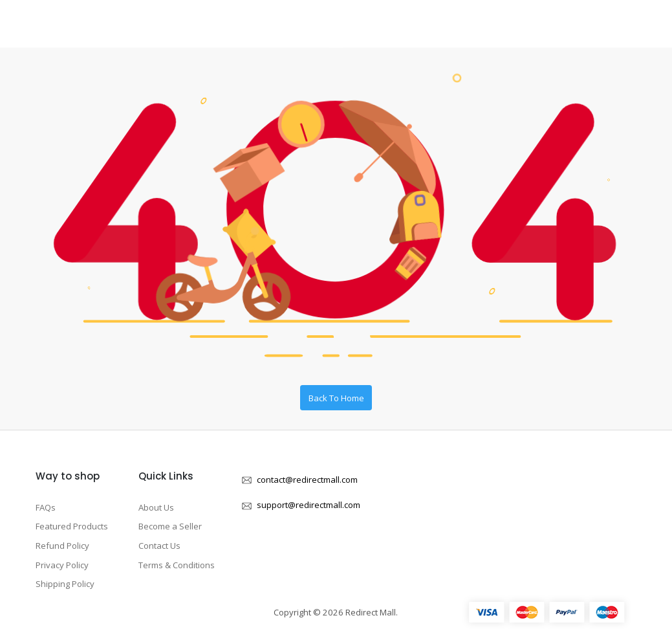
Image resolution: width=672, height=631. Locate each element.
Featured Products (72, 526)
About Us (156, 507)
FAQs (46, 507)
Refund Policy (62, 546)
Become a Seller (170, 526)
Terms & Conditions (177, 565)
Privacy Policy (62, 565)
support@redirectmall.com (309, 505)
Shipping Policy (65, 584)
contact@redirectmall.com (307, 480)
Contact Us (159, 546)
